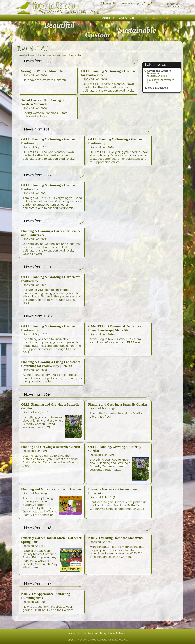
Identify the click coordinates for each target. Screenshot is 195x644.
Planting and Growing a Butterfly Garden (118, 404)
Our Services (128, 18)
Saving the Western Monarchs (159, 72)
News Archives (157, 88)
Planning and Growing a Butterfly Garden (51, 489)
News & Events (161, 18)
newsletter (173, 7)
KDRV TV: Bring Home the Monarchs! (116, 538)
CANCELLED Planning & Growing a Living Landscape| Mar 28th (115, 328)
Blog (144, 18)
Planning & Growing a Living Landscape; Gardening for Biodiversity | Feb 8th (51, 364)
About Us (109, 18)
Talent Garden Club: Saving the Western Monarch (44, 102)
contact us (173, 4)
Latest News (156, 65)
